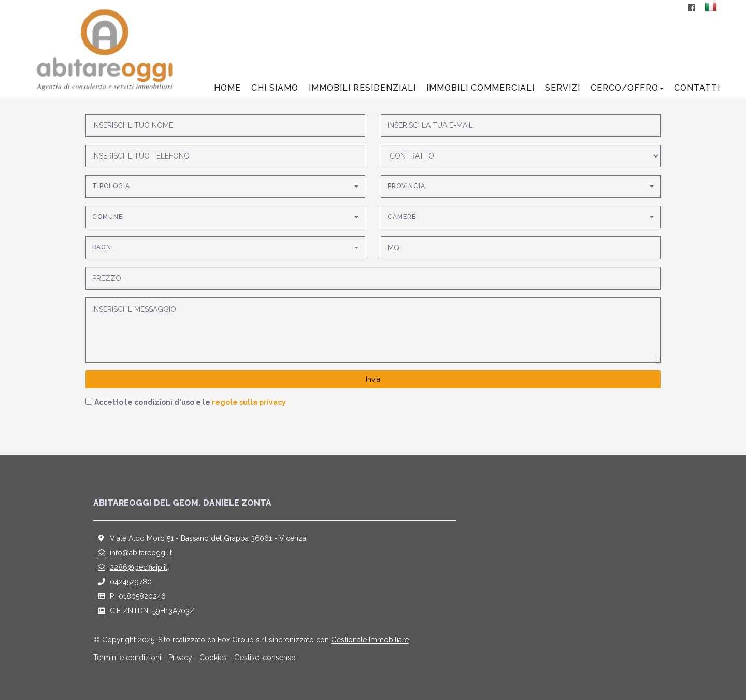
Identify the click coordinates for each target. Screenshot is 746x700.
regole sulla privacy (249, 402)
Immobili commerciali (480, 88)
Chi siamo (275, 88)
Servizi (563, 88)
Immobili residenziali (362, 88)
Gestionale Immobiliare (370, 640)
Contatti (697, 88)
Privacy (180, 658)
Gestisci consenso (265, 658)
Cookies (213, 658)
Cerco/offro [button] (627, 88)
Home (227, 88)
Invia (373, 379)
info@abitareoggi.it (141, 553)
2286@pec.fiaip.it (139, 567)
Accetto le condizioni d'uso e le (190, 402)
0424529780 (131, 582)
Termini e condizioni (127, 658)
